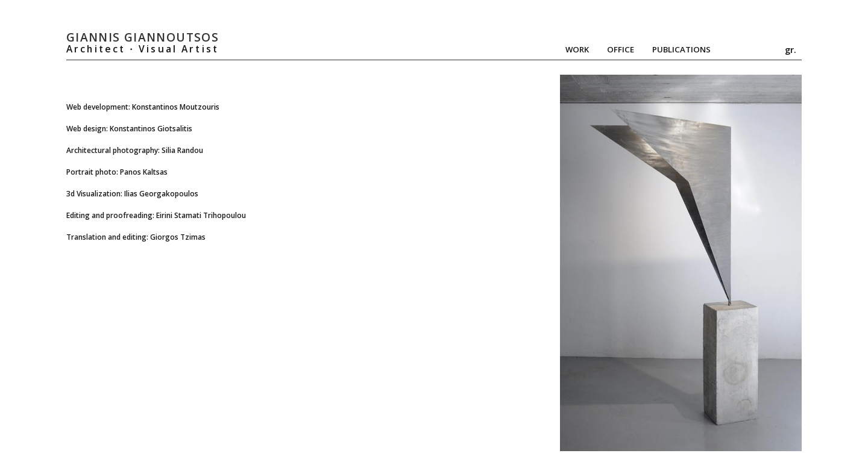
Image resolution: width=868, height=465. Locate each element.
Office (621, 49)
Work (577, 49)
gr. (791, 49)
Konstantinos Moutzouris (176, 107)
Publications (681, 49)
